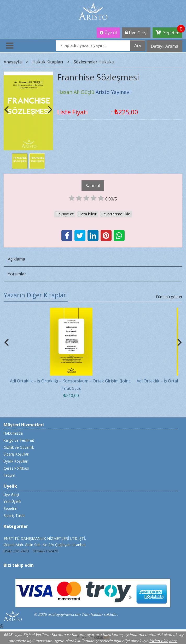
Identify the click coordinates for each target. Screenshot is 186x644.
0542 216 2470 (16, 551)
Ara (138, 46)
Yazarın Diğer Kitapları (36, 295)
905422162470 (45, 551)
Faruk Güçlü (71, 388)
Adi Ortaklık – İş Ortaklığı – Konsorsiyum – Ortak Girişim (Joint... (71, 381)
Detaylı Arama (164, 46)
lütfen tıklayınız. (163, 641)
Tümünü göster (169, 297)
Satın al (93, 186)
